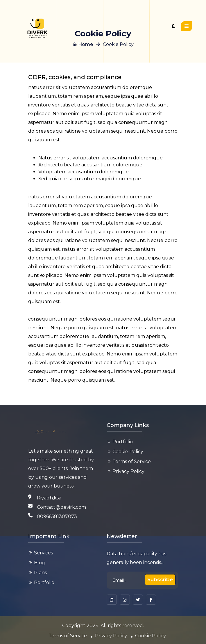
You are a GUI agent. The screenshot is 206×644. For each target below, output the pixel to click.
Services (43, 553)
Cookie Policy (128, 452)
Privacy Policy (128, 471)
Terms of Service (132, 461)
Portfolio (123, 442)
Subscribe (160, 579)
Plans (40, 573)
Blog (40, 563)
